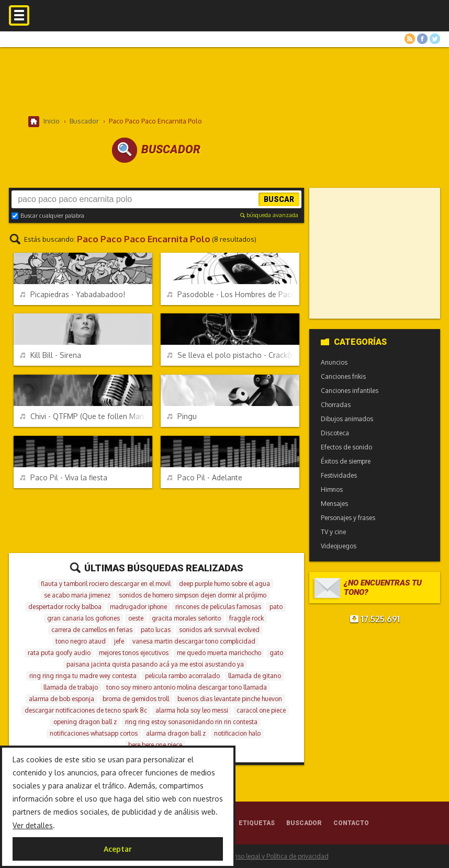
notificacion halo (237, 733)
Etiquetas (257, 823)
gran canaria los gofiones (83, 618)
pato (276, 607)
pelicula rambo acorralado (182, 676)
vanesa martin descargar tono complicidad (194, 641)
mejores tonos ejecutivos (134, 653)
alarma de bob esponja (61, 699)
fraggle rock (246, 618)
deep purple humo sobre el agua (224, 584)
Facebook (422, 39)
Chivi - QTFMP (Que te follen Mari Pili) (86, 416)
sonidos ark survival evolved (219, 630)
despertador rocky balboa (65, 607)
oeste (136, 618)
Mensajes (334, 504)
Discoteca (335, 433)
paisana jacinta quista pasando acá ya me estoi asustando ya (155, 664)
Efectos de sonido (346, 447)
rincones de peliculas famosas (218, 607)
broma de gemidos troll (136, 699)
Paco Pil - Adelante (205, 477)
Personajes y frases (348, 518)
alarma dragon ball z (176, 733)
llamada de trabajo (71, 687)
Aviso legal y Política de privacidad (279, 856)
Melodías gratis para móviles (224, 25)
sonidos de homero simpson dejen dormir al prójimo (193, 595)
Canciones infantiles (350, 391)
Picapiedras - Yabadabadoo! (72, 294)
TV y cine (333, 532)
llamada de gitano (255, 676)
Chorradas (336, 405)
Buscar (279, 199)
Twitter (435, 39)
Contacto (351, 823)
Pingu (182, 416)
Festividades (339, 475)
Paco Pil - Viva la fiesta (64, 477)
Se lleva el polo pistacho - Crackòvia (233, 355)
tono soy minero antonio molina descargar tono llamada (187, 687)
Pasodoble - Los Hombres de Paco (231, 294)
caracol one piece (261, 710)
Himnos (332, 489)
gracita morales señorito (186, 618)
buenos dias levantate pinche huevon (230, 699)
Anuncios (334, 362)
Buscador (304, 823)
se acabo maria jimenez (77, 595)
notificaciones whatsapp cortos (94, 733)
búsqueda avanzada (269, 215)
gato (276, 653)
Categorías (354, 342)
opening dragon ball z (85, 722)
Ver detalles (33, 825)
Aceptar (118, 849)
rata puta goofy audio (59, 653)
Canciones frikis (343, 376)
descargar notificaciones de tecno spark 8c (86, 710)
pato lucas (156, 630)
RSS (410, 39)
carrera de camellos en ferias (92, 630)
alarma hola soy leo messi (192, 710)
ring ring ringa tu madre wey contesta (83, 676)
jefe (119, 641)
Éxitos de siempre (346, 461)
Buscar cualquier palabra (48, 216)
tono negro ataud (81, 641)
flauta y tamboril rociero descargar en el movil (106, 584)
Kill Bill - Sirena (50, 355)
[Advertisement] (224, 81)
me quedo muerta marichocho (219, 653)
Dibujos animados (347, 419)
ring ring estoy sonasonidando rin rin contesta (191, 722)
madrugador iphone (138, 607)
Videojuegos (339, 546)
